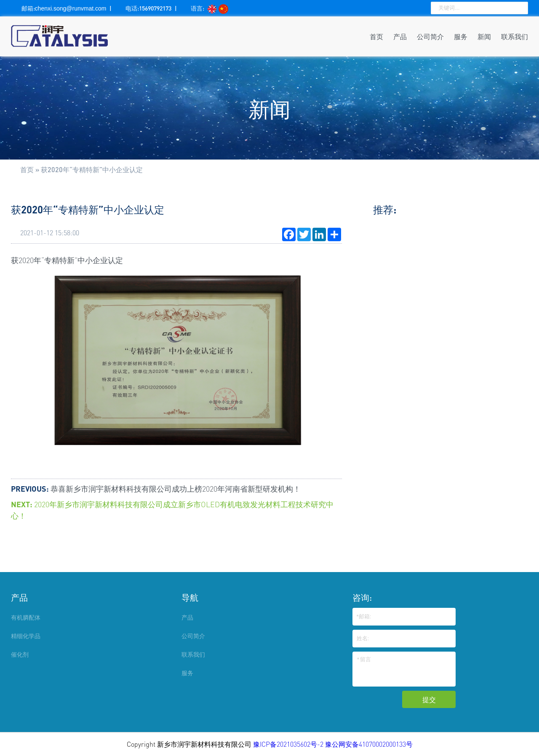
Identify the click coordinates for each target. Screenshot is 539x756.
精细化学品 (26, 636)
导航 (190, 597)
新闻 (484, 36)
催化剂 (20, 654)
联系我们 (515, 36)
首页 (376, 36)
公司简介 (430, 36)
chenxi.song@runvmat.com (71, 8)
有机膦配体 (26, 617)
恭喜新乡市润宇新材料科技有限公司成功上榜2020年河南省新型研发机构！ (176, 489)
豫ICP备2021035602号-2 (289, 744)
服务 (461, 36)
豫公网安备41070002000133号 (369, 744)
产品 (400, 36)
